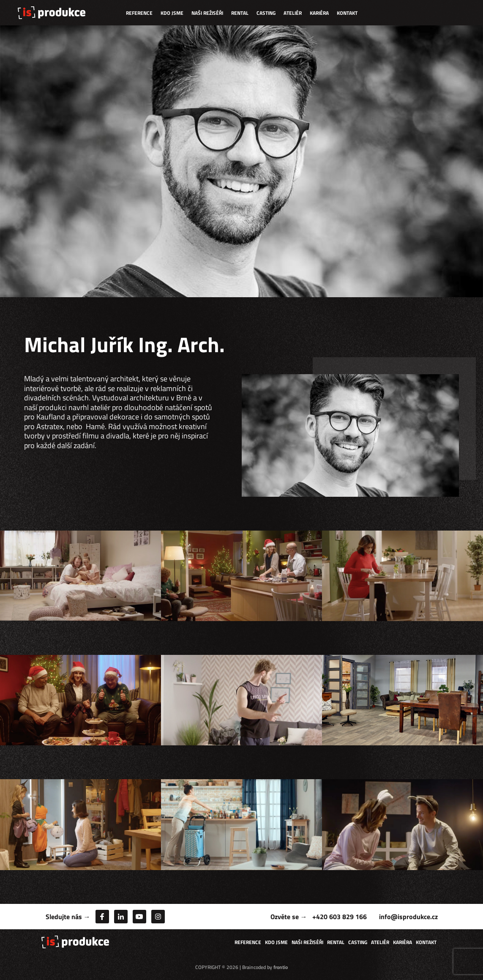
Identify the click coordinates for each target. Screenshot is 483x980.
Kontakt (347, 13)
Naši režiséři (207, 13)
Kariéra (319, 13)
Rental (240, 13)
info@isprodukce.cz (408, 917)
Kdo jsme (172, 13)
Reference (139, 13)
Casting (266, 13)
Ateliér (293, 13)
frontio (281, 967)
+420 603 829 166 (340, 917)
